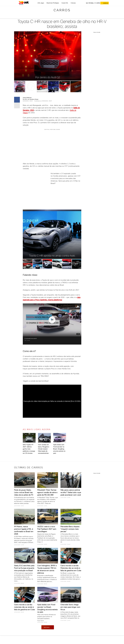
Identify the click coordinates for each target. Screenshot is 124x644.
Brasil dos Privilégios (53, 3)
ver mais (48, 627)
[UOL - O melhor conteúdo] (24, 3)
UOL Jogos (41, 3)
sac (87, 3)
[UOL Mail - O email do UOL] (91, 3)
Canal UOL (65, 3)
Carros (62, 10)
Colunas (73, 3)
